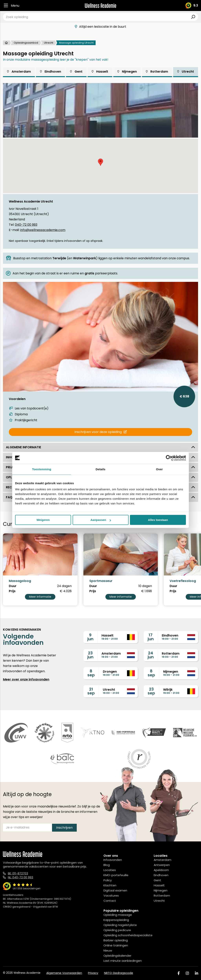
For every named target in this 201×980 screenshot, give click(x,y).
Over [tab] (159, 469)
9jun (90, 637)
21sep (91, 691)
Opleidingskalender (117, 956)
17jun (151, 637)
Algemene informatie (100, 447)
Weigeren (43, 520)
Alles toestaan (158, 520)
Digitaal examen (115, 890)
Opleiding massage (118, 915)
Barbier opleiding (116, 940)
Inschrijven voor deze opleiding (101, 432)
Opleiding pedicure (117, 930)
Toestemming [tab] (42, 469)
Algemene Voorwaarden (64, 973)
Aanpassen (101, 520)
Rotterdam (157, 72)
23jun (90, 655)
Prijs (12, 591)
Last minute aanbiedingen (123, 961)
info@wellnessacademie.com (43, 230)
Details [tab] (100, 469)
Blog (107, 865)
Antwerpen (162, 865)
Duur (13, 586)
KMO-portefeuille (116, 875)
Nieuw (108, 950)
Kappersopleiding (116, 920)
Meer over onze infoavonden (26, 679)
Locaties (110, 870)
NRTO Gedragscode (119, 973)
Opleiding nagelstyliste (120, 925)
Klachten (110, 885)
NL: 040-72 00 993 (21, 877)
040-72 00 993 (26, 225)
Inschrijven (64, 828)
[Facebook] (179, 973)
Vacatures (111, 896)
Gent (76, 72)
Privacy (93, 973)
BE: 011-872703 (18, 873)
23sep (151, 691)
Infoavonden (113, 860)
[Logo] (100, 6)
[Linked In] (196, 973)
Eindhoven (51, 72)
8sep (91, 673)
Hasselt (100, 72)
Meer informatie (40, 597)
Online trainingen (116, 945)
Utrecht (49, 43)
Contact (110, 901)
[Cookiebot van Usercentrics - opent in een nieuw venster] (169, 458)
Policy (108, 880)
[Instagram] (187, 973)
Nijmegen (127, 72)
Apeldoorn (161, 870)
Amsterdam (19, 72)
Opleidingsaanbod (26, 43)
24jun (151, 655)
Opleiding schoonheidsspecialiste (128, 935)
